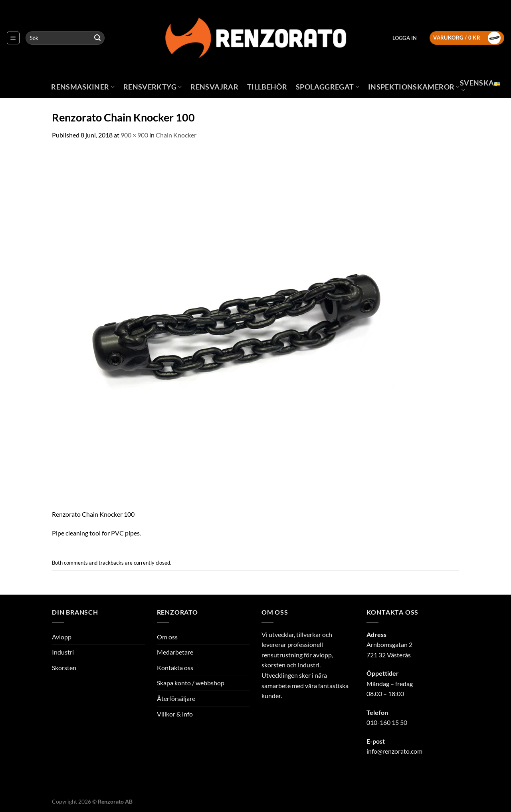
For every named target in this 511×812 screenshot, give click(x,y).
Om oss (167, 637)
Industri (63, 652)
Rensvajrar (214, 87)
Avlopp (62, 637)
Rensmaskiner (83, 87)
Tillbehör (267, 87)
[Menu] (13, 38)
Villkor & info (175, 714)
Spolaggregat (328, 87)
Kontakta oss (175, 668)
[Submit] (97, 38)
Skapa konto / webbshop (191, 683)
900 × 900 (134, 135)
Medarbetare (175, 652)
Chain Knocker (176, 135)
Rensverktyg (153, 87)
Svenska (480, 86)
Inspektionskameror (414, 87)
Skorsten (64, 668)
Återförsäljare (176, 698)
